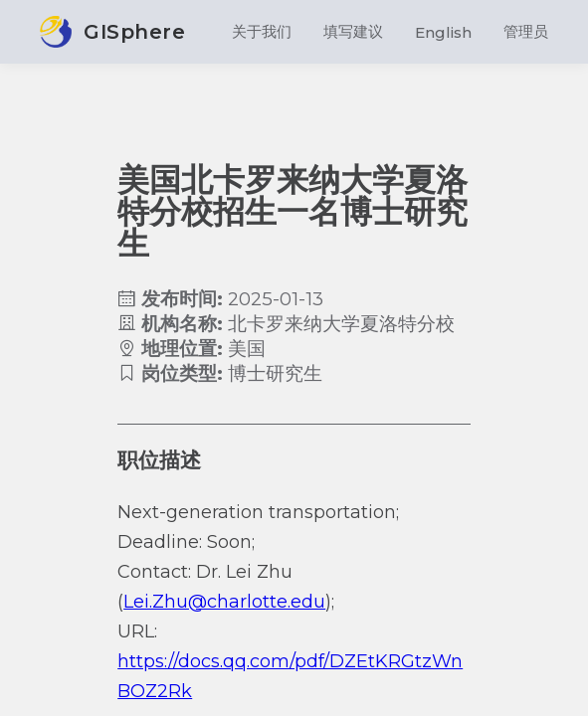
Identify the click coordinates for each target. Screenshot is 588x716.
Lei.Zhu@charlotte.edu (224, 602)
